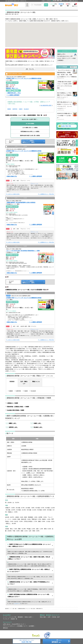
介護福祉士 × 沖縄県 (12, 405)
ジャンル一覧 (12, 619)
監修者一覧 (14, 621)
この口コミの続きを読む (13, 196)
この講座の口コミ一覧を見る (47, 196)
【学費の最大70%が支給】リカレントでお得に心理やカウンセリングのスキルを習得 (67, 87)
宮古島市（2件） (38, 429)
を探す (61, 5)
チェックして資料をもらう (14, 295)
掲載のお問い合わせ (74, 1)
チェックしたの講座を (56, 641)
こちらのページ (17, 605)
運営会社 (5, 630)
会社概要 (31, 628)
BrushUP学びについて (18, 626)
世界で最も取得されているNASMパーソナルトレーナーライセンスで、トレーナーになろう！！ (67, 108)
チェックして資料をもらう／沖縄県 (16, 148)
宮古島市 (26, 111)
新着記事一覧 (74, 69)
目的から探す (28, 619)
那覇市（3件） (13, 425)
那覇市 (9, 111)
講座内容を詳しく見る (14, 95)
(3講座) (30, 125)
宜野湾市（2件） (13, 429)
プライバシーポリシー (9, 628)
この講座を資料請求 (14, 97)
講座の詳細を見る (12, 178)
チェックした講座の (33, 143)
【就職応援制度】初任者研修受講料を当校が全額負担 (21, 204)
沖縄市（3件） (38, 425)
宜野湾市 (15, 111)
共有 (27, 5)
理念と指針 (43, 619)
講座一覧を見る (30, 71)
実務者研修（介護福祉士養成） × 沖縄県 (18, 408)
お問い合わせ (7, 626)
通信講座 (20, 619)
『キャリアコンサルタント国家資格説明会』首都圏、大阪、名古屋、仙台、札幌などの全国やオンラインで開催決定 (67, 76)
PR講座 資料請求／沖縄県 (14, 75)
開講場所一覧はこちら (12, 90)
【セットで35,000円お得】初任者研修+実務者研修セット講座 (23, 252)
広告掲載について (22, 628)
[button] (50, 28)
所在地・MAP (56, 619)
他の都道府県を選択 (46, 107)
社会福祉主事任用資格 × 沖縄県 (16, 412)
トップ (5, 619)
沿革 (49, 619)
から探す (54, 5)
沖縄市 (21, 111)
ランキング (6, 621)
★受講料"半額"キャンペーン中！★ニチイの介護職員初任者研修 (24, 80)
